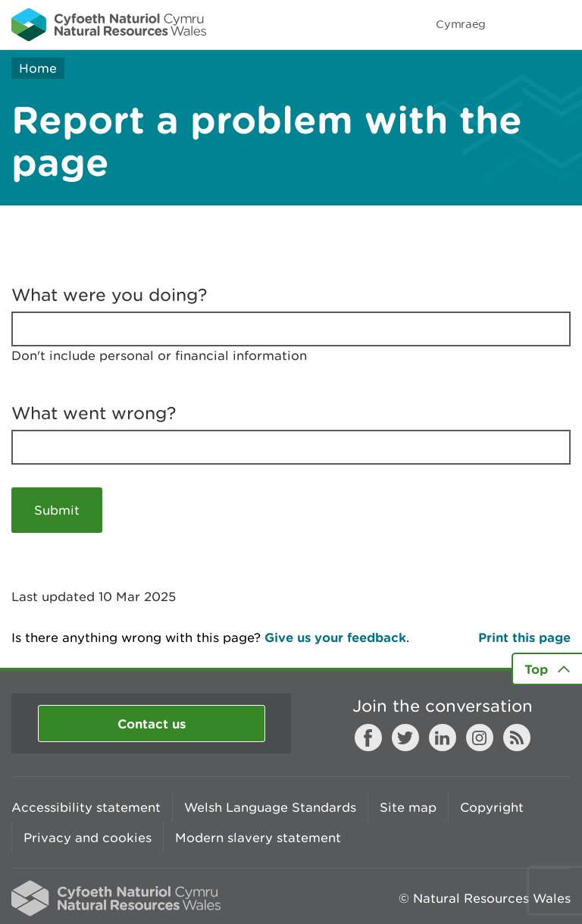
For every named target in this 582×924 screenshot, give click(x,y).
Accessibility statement (86, 807)
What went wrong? (94, 413)
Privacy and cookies (88, 838)
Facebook (368, 738)
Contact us (152, 724)
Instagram (480, 738)
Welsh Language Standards (270, 807)
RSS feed (517, 738)
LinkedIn (443, 738)
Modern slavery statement (258, 838)
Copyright (492, 807)
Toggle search (518, 24)
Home (38, 68)
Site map (408, 807)
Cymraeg (461, 24)
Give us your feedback (335, 637)
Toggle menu (561, 24)
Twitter (405, 738)
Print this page (524, 637)
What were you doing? (110, 295)
